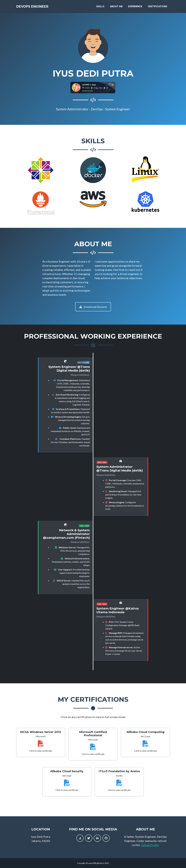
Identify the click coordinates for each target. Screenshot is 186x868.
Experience (135, 7)
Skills (100, 7)
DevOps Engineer (35, 7)
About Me (116, 7)
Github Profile (150, 845)
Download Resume (93, 307)
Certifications (157, 7)
